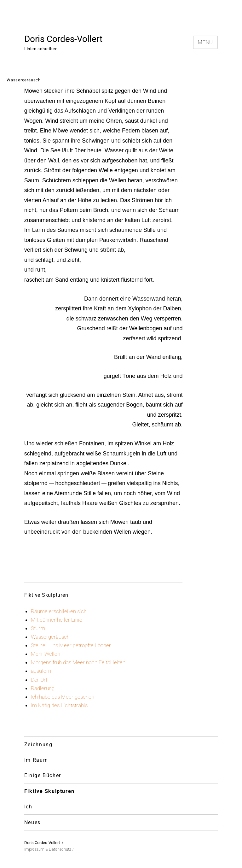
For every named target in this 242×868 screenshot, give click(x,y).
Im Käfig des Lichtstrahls (59, 705)
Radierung (43, 688)
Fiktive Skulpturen (49, 791)
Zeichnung (38, 745)
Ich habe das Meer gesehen (63, 697)
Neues (32, 822)
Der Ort (39, 680)
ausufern (41, 671)
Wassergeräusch (50, 637)
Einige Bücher (43, 775)
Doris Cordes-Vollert (63, 39)
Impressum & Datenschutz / (49, 849)
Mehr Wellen (46, 654)
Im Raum (36, 760)
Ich (28, 807)
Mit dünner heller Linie (57, 620)
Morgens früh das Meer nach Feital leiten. (79, 662)
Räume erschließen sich (59, 611)
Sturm (38, 628)
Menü (205, 42)
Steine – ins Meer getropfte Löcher (71, 645)
